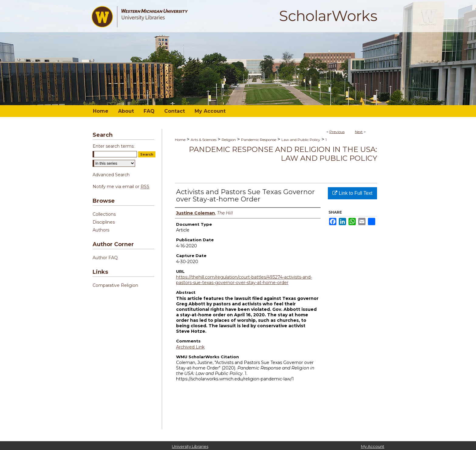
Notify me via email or (121, 187)
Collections (104, 214)
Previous (337, 132)
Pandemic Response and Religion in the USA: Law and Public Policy (283, 154)
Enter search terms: (114, 146)
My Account (373, 446)
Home (180, 140)
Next (359, 132)
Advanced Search (111, 175)
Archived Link (190, 347)
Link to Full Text (352, 193)
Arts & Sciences (204, 140)
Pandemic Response (259, 140)
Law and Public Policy (301, 140)
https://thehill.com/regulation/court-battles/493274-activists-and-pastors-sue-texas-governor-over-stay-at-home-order (244, 280)
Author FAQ (105, 258)
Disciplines (104, 222)
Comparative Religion (115, 285)
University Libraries (190, 446)
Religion (229, 140)
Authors (101, 230)
